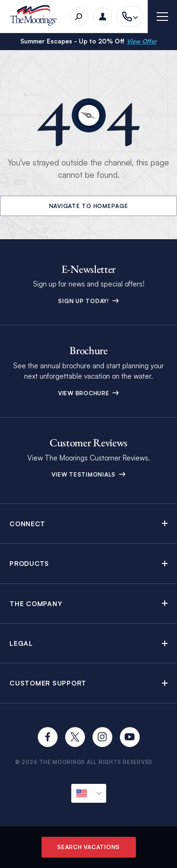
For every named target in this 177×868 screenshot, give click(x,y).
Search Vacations (88, 847)
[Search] (79, 17)
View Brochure (89, 393)
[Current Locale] (89, 793)
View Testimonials (88, 474)
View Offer (142, 41)
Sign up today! (88, 301)
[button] (88, 524)
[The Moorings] (37, 17)
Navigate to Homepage (89, 206)
